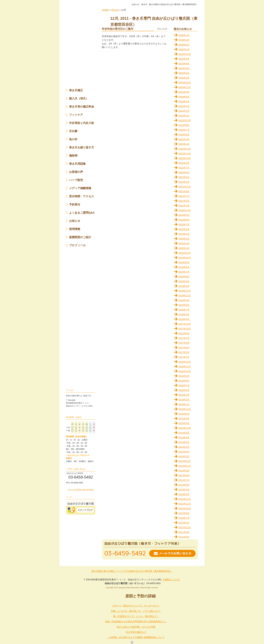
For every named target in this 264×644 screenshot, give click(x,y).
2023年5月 (184, 139)
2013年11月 (185, 466)
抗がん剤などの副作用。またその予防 (136, 627)
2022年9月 (184, 163)
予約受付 (75, 205)
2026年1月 (184, 49)
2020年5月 (184, 234)
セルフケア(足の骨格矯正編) (81, 301)
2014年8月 (184, 438)
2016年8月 (184, 381)
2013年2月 (184, 494)
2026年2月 (184, 45)
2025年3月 (184, 78)
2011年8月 (184, 537)
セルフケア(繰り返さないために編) (81, 340)
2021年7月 (184, 196)
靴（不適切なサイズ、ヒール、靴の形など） (136, 616)
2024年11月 (185, 87)
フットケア (76, 115)
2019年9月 (184, 262)
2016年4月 (184, 395)
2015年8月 (184, 414)
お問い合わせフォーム (81, 487)
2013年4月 (184, 490)
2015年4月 (184, 423)
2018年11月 (185, 296)
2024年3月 (184, 111)
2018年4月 (184, 319)
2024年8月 (184, 97)
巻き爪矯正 (76, 91)
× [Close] (132, 642)
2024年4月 (184, 106)
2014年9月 (184, 433)
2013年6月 (184, 485)
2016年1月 (184, 404)
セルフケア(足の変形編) (81, 291)
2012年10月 (185, 509)
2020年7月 (184, 225)
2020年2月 (184, 248)
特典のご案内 (81, 71)
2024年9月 (184, 92)
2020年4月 (184, 239)
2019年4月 (184, 281)
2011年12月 (185, 527)
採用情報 (75, 229)
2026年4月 (184, 35)
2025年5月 (184, 68)
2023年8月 (184, 125)
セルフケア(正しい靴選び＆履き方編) (81, 320)
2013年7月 (184, 480)
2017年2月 (184, 352)
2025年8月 (184, 64)
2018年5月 (184, 314)
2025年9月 (184, 59)
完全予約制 (81, 53)
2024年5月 (184, 102)
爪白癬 (73, 131)
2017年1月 (184, 357)
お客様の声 (76, 172)
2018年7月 (184, 310)
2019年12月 (185, 253)
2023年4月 (184, 144)
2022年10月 (185, 158)
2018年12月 (185, 291)
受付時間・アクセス (82, 197)
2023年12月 (185, 120)
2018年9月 (184, 300)
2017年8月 (184, 333)
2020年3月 (184, 243)
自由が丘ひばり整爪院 (81, 27)
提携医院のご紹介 (80, 238)
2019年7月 (184, 272)
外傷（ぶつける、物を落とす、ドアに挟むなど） (136, 611)
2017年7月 (184, 338)
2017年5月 (184, 343)
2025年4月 (184, 73)
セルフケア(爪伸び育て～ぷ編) (81, 273)
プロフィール (77, 246)
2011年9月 (184, 532)
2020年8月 (184, 220)
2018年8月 (184, 305)
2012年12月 (185, 499)
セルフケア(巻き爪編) (81, 282)
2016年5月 (184, 390)
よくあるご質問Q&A (82, 213)
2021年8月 (184, 191)
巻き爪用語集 (77, 164)
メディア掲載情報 (80, 189)
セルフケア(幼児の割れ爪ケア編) (81, 350)
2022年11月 (185, 154)
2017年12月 (185, 324)
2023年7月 (184, 130)
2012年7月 (184, 518)
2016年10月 (185, 371)
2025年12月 (185, 54)
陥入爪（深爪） (79, 99)
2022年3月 (184, 177)
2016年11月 (185, 367)
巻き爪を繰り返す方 (82, 148)
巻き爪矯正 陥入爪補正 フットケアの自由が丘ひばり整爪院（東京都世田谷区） (132, 571)
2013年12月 (185, 461)
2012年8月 (184, 513)
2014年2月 (184, 456)
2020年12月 (185, 210)
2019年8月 (184, 267)
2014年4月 (184, 447)
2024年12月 (185, 83)
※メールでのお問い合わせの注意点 (81, 490)
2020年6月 (184, 229)
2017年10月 (185, 329)
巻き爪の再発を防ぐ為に (81, 375)
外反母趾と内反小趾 (82, 123)
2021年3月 (184, 206)
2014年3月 (184, 452)
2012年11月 (185, 504)
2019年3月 (184, 286)
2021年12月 (185, 187)
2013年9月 (184, 471)
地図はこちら (86, 410)
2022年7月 (184, 168)
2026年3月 (184, 40)
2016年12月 (185, 362)
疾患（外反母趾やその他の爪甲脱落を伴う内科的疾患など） (136, 621)
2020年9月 (184, 215)
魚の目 (73, 140)
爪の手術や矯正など (136, 632)
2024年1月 (184, 116)
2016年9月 (184, 376)
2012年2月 (184, 523)
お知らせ (75, 221)
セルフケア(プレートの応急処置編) (81, 330)
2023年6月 (184, 135)
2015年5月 (184, 419)
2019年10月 (185, 258)
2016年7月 (184, 385)
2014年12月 (185, 428)
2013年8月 (184, 475)
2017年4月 (184, 348)
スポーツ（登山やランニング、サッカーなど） (136, 606)
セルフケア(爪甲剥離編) (81, 360)
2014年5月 (184, 442)
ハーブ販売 (76, 180)
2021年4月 (184, 201)
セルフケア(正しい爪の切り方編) (81, 311)
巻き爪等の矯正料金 (82, 107)
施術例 (73, 156)
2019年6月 (184, 277)
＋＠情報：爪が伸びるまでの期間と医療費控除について (136, 637)
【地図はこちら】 (171, 580)
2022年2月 (184, 182)
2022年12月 (185, 149)
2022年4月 (184, 173)
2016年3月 (184, 400)
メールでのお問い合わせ (172, 553)
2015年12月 (185, 409)
